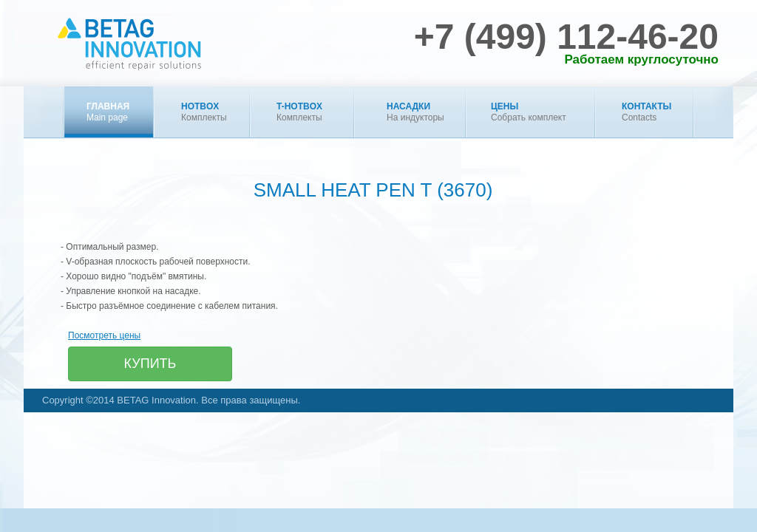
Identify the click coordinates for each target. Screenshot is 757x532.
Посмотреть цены (104, 335)
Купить (150, 364)
